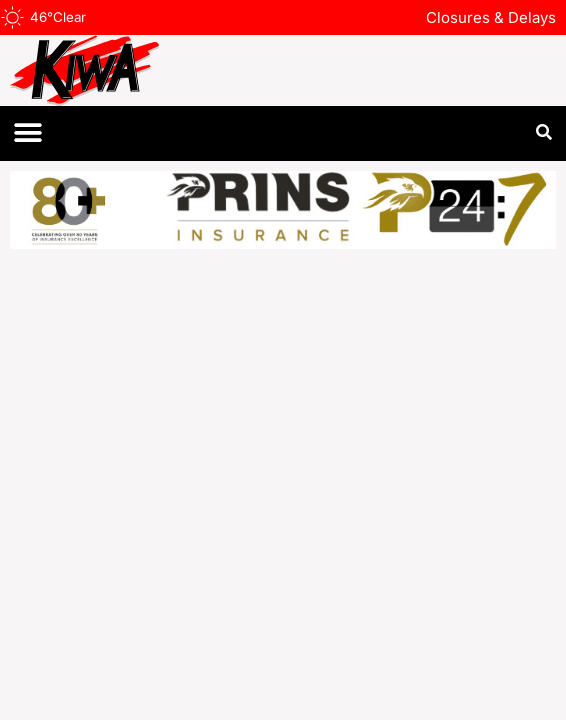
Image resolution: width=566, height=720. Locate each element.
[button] (27, 133)
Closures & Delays (491, 17)
